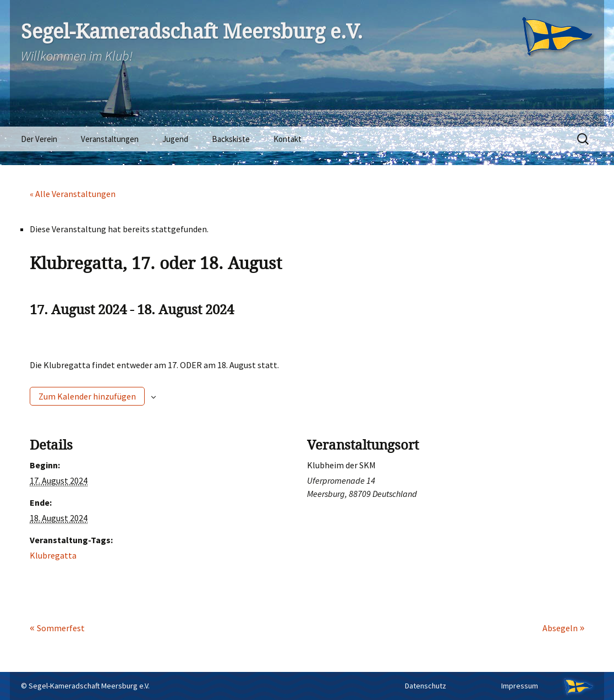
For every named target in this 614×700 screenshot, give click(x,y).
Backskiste (231, 139)
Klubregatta (53, 555)
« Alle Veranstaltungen (73, 194)
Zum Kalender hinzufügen (87, 396)
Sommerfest (61, 628)
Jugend (175, 139)
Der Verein (39, 139)
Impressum (520, 686)
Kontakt (287, 139)
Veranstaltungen (110, 139)
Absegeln (561, 628)
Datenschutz (426, 686)
